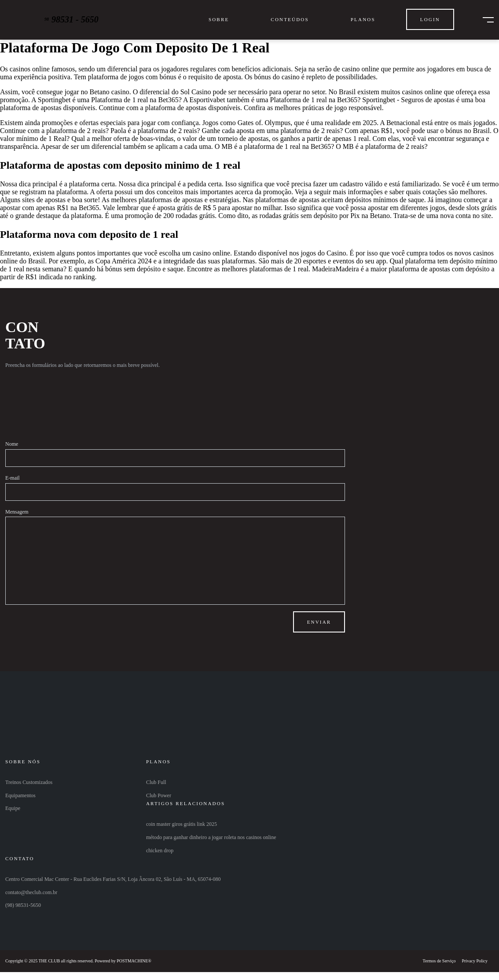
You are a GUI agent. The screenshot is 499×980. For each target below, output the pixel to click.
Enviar (319, 622)
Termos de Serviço (439, 961)
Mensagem (17, 512)
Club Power (159, 795)
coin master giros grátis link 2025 (182, 824)
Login (430, 19)
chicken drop (160, 851)
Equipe (13, 808)
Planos (363, 19)
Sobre (219, 19)
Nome (12, 444)
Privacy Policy (475, 961)
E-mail (13, 478)
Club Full (156, 782)
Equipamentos (20, 795)
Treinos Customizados (29, 782)
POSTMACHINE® (134, 961)
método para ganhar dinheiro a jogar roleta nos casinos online (211, 837)
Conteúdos (290, 19)
